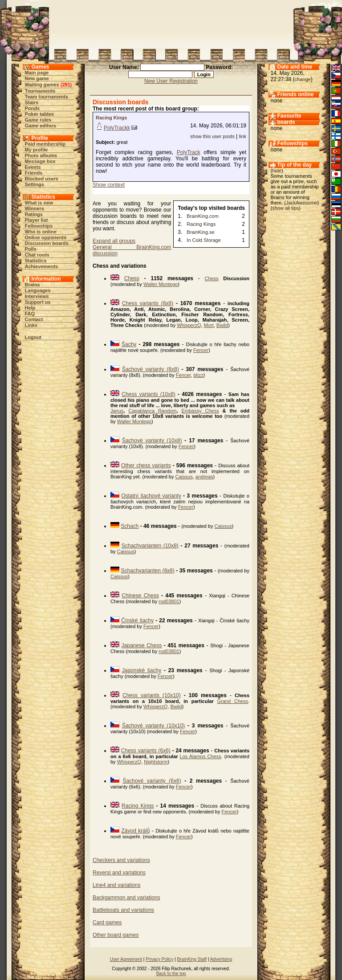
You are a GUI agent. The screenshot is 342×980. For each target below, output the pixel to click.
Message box (40, 161)
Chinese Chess (140, 596)
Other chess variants (146, 465)
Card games (107, 923)
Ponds (33, 108)
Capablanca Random (152, 411)
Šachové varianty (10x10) (153, 726)
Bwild (222, 325)
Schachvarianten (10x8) (150, 546)
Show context (109, 185)
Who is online (41, 232)
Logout (33, 337)
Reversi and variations (119, 873)
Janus (117, 411)
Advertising (221, 959)
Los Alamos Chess (201, 756)
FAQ (30, 314)
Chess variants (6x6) (146, 751)
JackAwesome (302, 203)
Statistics (36, 261)
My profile (37, 150)
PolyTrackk (117, 128)
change (303, 79)
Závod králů (136, 831)
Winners (35, 208)
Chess (132, 278)
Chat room (37, 255)
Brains (33, 285)
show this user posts (212, 136)
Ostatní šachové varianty (151, 496)
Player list (37, 220)
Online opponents (46, 237)
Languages (38, 290)
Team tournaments (47, 97)
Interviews (37, 296)
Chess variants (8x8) (148, 303)
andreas (204, 477)
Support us (38, 302)
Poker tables (39, 114)
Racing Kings (111, 118)
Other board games (116, 935)
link (242, 136)
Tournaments (40, 91)
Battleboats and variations (123, 910)
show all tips (285, 208)
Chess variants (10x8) (149, 394)
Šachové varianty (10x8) (152, 441)
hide (277, 171)
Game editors (41, 126)
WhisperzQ (189, 325)
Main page (37, 73)
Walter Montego (161, 284)
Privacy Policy (159, 959)
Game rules (38, 120)
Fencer (201, 350)
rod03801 (169, 601)
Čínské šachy (137, 621)
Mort (209, 325)
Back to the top (171, 974)
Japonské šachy (142, 670)
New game (37, 78)
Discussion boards (47, 243)
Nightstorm (156, 762)
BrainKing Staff (192, 959)
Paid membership (45, 144)
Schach (130, 526)
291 (66, 85)
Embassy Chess (200, 411)
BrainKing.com (203, 216)
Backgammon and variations (126, 898)
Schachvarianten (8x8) (148, 571)
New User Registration (171, 81)
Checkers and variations (121, 860)
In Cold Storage (204, 240)
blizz (199, 375)
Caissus (184, 477)
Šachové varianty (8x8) (151, 369)
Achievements (42, 266)
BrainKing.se (200, 232)
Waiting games (42, 85)
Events (33, 167)
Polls (31, 249)
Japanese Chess (142, 645)
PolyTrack (189, 152)
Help (30, 308)
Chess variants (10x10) (152, 695)
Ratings (34, 214)
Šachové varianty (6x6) (152, 781)
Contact (34, 319)
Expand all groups (114, 241)
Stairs (32, 102)
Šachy (129, 344)
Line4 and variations (116, 885)
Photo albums (41, 155)
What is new (39, 203)
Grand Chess (233, 701)
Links (31, 325)
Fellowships (39, 226)
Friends (34, 173)
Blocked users (42, 179)
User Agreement (126, 959)
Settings (35, 184)
